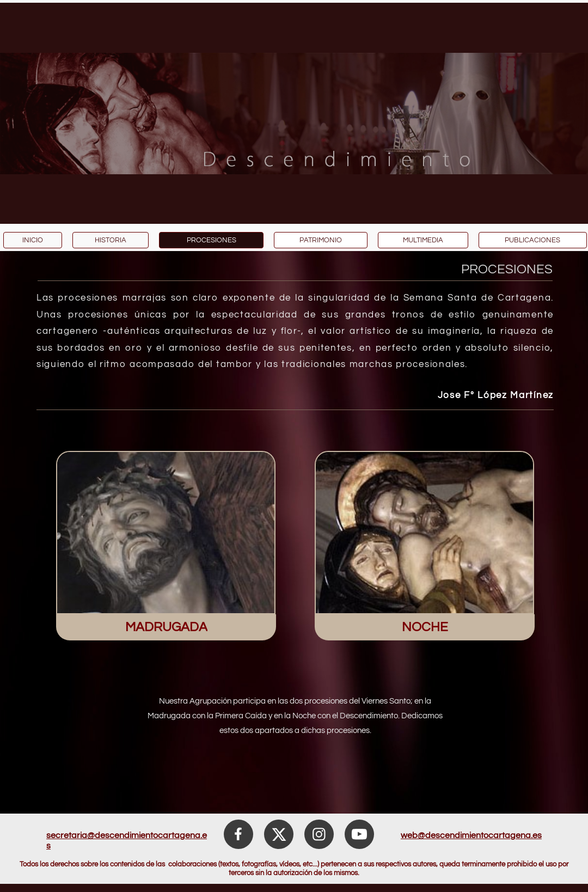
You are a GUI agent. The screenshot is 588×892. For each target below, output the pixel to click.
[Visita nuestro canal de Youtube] (359, 834)
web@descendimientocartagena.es (471, 835)
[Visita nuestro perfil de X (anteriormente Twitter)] (279, 834)
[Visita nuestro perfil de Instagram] (319, 834)
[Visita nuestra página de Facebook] (238, 834)
